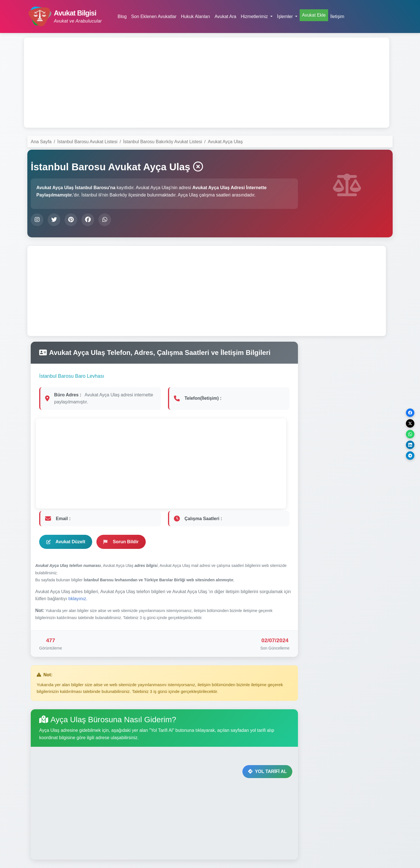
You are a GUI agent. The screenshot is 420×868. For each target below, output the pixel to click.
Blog (122, 16)
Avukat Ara (225, 16)
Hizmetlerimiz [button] (255, 16)
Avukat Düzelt (66, 542)
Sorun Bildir (121, 542)
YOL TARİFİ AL (267, 771)
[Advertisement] (207, 83)
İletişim (337, 16)
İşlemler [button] (286, 16)
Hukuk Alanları (195, 16)
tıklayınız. (78, 599)
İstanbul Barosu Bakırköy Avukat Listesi (163, 142)
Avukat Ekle (314, 15)
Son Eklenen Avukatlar (154, 16)
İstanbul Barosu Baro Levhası (72, 376)
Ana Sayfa (41, 142)
